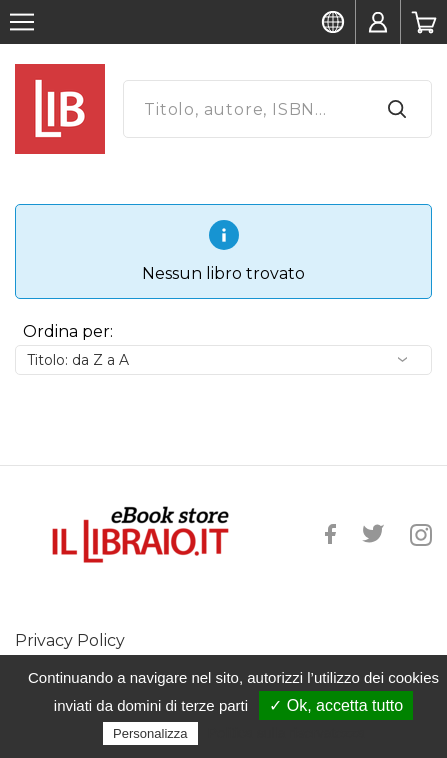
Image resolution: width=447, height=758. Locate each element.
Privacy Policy (70, 640)
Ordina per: (68, 331)
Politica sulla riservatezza (286, 733)
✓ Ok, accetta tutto (336, 705)
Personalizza (150, 733)
